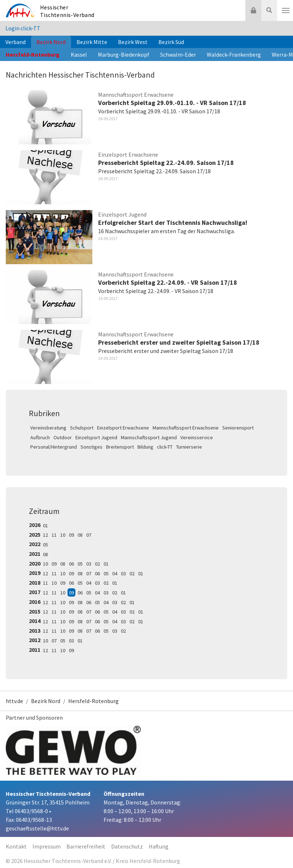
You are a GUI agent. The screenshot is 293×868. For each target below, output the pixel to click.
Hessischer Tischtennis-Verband (67, 11)
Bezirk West (133, 42)
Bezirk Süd (171, 42)
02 (97, 564)
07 (89, 535)
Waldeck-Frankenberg (234, 54)
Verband (16, 42)
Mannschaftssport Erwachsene (186, 428)
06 (71, 564)
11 (54, 535)
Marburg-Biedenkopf (124, 54)
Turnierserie (189, 447)
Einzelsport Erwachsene (123, 428)
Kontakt (16, 846)
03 (89, 564)
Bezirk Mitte (92, 42)
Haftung (159, 846)
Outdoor (63, 437)
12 (45, 535)
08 (80, 535)
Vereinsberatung (48, 428)
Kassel (79, 54)
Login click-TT (23, 28)
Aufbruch (40, 437)
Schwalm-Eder (178, 54)
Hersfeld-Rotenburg (33, 54)
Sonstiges (91, 447)
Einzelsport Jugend (96, 437)
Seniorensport (238, 428)
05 (45, 545)
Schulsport (82, 428)
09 (71, 535)
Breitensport (120, 447)
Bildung (145, 447)
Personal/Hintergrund (54, 447)
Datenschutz (127, 846)
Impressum (47, 846)
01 (45, 525)
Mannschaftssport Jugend (149, 437)
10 (63, 535)
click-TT (165, 447)
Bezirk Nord (51, 42)
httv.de (14, 701)
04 (115, 573)
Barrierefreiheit (86, 846)
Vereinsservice (197, 437)
